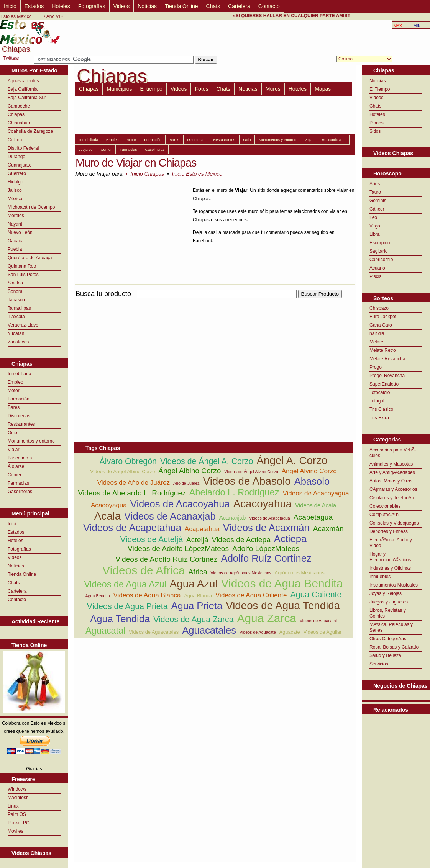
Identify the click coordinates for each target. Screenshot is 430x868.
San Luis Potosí (24, 275)
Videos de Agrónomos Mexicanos (241, 573)
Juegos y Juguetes (389, 602)
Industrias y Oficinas (390, 568)
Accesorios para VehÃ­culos (393, 453)
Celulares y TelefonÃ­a (392, 498)
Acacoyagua (109, 505)
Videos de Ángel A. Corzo (207, 461)
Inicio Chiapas (147, 174)
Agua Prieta (197, 606)
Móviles (16, 831)
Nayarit (15, 224)
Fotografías (92, 6)
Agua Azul (194, 584)
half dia (377, 333)
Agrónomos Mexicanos (300, 573)
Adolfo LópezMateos (266, 548)
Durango (16, 157)
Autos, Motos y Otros (391, 481)
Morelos (16, 216)
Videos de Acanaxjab (170, 516)
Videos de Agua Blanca (147, 595)
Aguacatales (209, 630)
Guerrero (17, 173)
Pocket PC (19, 823)
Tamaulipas (19, 308)
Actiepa (290, 539)
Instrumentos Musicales (394, 585)
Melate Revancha (387, 359)
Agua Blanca (198, 596)
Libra (375, 234)
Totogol (377, 401)
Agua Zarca (267, 618)
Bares (14, 407)
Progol (376, 367)
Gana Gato (381, 325)
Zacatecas (18, 342)
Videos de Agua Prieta (127, 606)
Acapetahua (202, 529)
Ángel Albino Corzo (190, 471)
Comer (15, 475)
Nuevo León (20, 232)
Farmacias (18, 483)
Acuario (377, 268)
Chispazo (379, 308)
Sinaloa (15, 283)
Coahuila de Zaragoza (30, 131)
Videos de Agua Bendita (282, 583)
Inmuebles (380, 577)
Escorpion (380, 243)
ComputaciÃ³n (384, 515)
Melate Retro (383, 350)
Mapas (323, 89)
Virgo (375, 226)
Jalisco (15, 190)
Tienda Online (181, 6)
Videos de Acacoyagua (316, 493)
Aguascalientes (23, 81)
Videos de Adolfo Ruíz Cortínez (166, 559)
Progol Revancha (387, 376)
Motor (14, 391)
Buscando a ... (22, 458)
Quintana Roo (22, 266)
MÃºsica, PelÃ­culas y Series (391, 627)
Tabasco (16, 300)
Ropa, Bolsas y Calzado (394, 647)
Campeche (19, 106)
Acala (107, 516)
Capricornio (381, 260)
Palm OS (17, 814)
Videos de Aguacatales (154, 632)
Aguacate (290, 632)
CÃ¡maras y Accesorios (393, 489)
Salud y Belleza (385, 655)
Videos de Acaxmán (266, 528)
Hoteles (61, 6)
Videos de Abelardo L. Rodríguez (132, 493)
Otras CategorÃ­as (388, 639)
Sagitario (378, 251)
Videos (122, 6)
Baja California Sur (27, 98)
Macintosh (18, 798)
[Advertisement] (164, 353)
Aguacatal (105, 631)
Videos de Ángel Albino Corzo (122, 472)
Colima (15, 140)
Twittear (11, 58)
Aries (375, 184)
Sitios (375, 131)
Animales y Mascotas (391, 464)
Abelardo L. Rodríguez (234, 492)
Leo (373, 217)
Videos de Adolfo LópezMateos (178, 548)
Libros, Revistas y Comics (388, 613)
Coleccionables (385, 506)
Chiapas (16, 114)
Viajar (13, 450)
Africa (198, 572)
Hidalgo (16, 182)
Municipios (119, 89)
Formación (19, 399)
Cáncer (377, 209)
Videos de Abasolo (247, 481)
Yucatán (16, 333)
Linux (13, 806)
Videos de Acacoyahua (180, 504)
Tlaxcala (16, 317)
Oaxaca (16, 241)
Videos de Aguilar (322, 632)
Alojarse (16, 466)
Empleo (16, 382)
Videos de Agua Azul (125, 584)
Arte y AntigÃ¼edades (392, 472)
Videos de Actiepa (241, 540)
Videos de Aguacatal (318, 621)
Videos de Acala (316, 505)
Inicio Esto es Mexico (197, 174)
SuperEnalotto (384, 384)
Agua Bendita (98, 596)
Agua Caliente (316, 595)
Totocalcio (380, 392)
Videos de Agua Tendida (283, 606)
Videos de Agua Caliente (251, 595)
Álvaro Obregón (128, 461)
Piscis (375, 276)
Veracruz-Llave (23, 325)
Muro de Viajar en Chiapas (136, 163)
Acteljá (197, 540)
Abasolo (312, 481)
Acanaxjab (233, 517)
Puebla (15, 249)
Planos (377, 123)
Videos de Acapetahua (132, 528)
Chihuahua (19, 123)
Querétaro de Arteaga (30, 258)
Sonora (15, 291)
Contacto (269, 6)
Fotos (201, 89)
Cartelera (239, 6)
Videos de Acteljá (152, 539)
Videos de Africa (144, 570)
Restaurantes (21, 424)
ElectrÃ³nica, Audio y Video (391, 543)
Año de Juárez (186, 483)
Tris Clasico (381, 409)
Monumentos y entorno (31, 441)
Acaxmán (328, 529)
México (15, 199)
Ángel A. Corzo (292, 460)
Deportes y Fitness (389, 531)
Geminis (378, 201)
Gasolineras (20, 492)
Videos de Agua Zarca (193, 620)
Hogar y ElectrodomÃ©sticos (390, 557)
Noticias (147, 6)
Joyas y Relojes (386, 593)
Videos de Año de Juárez (134, 483)
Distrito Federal (23, 148)
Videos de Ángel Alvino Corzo (251, 472)
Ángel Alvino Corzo (309, 471)
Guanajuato (20, 165)
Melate (376, 342)
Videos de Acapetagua (269, 518)
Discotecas (19, 416)
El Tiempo (380, 89)
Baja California (23, 89)
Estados (34, 6)
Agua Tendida (120, 619)
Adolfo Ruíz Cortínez (266, 558)
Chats (213, 6)
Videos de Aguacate (258, 632)
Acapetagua (313, 517)
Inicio (10, 6)
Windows (17, 789)
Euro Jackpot (383, 317)
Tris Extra (379, 418)
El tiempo (151, 89)
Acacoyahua (263, 504)
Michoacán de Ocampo (31, 207)
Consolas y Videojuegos (394, 523)
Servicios (379, 664)
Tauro (375, 192)
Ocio (12, 433)
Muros (273, 89)
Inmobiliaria (19, 374)
